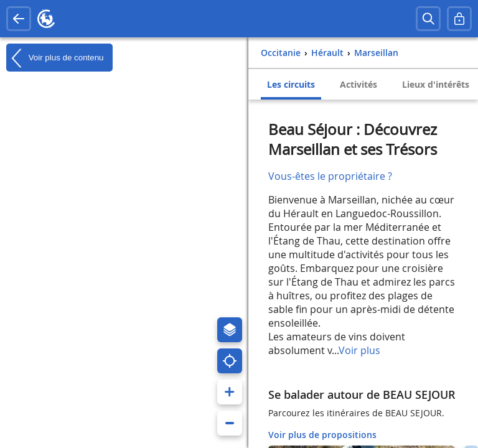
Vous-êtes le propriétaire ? (330, 176)
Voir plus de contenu (55, 58)
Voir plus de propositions (322, 435)
